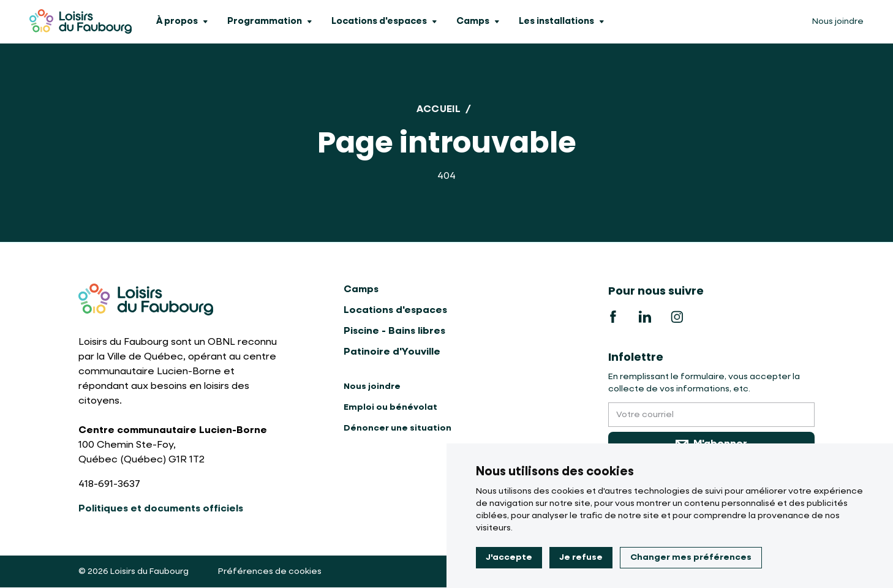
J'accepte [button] (509, 557)
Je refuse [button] (581, 557)
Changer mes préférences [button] (691, 557)
